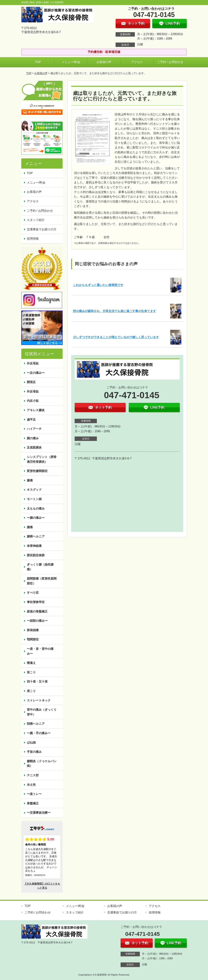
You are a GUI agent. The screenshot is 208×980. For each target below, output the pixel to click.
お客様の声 (104, 62)
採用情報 (33, 239)
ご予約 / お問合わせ (170, 62)
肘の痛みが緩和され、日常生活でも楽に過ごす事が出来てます (114, 311)
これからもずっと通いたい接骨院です (98, 285)
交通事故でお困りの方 (42, 229)
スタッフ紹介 (36, 220)
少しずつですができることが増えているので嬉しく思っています (116, 337)
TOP (38, 62)
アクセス (137, 62)
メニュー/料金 (71, 62)
